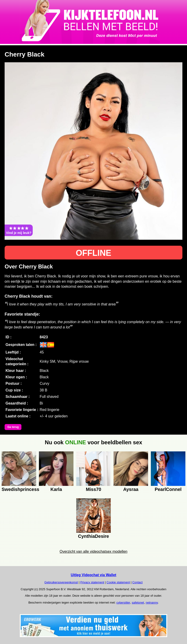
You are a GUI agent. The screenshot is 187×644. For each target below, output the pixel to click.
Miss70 (94, 489)
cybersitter (123, 603)
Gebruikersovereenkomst (61, 582)
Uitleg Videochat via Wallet (93, 575)
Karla (56, 489)
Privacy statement (92, 582)
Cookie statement (118, 582)
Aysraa (131, 489)
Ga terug (13, 427)
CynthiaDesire (94, 536)
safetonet (138, 603)
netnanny (152, 603)
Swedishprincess (19, 489)
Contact (137, 582)
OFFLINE (93, 253)
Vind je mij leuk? (19, 230)
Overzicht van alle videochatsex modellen (93, 551)
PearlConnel (168, 489)
